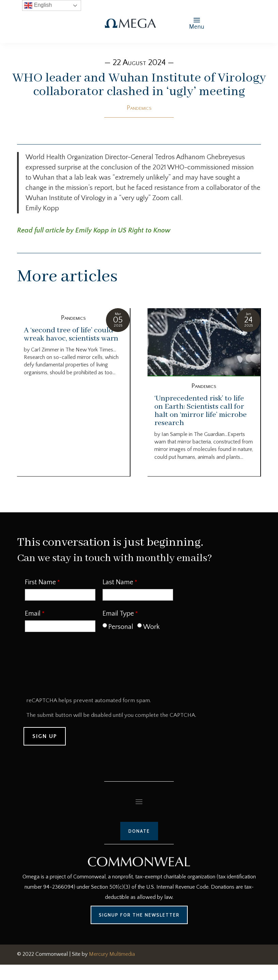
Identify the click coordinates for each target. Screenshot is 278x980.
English (38, 5)
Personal (121, 627)
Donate (139, 831)
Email (33, 614)
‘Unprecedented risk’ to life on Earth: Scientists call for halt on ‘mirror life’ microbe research (200, 411)
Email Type (118, 614)
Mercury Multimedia (112, 954)
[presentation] (76, 667)
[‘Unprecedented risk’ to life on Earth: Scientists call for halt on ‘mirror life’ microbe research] (204, 342)
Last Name (118, 582)
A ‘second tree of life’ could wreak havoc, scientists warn (71, 334)
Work (151, 627)
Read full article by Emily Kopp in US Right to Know (94, 230)
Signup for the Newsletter (139, 915)
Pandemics (139, 108)
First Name (40, 582)
